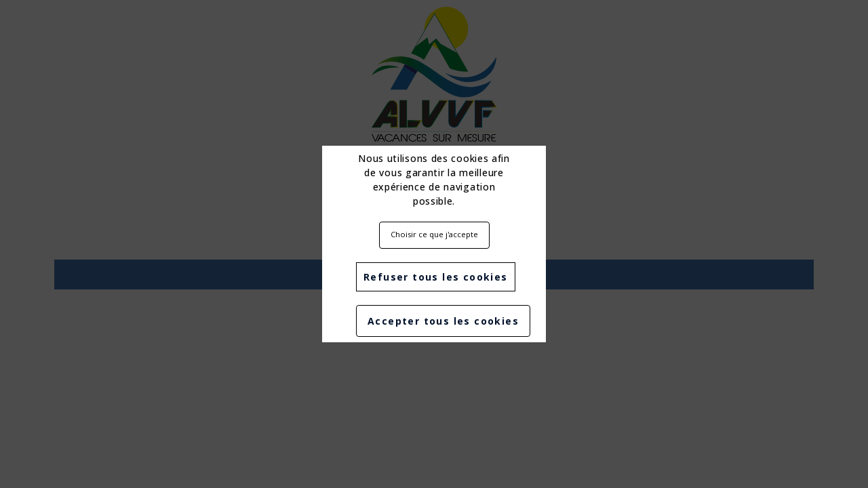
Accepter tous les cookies (443, 321)
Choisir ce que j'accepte (434, 234)
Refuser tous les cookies (436, 277)
